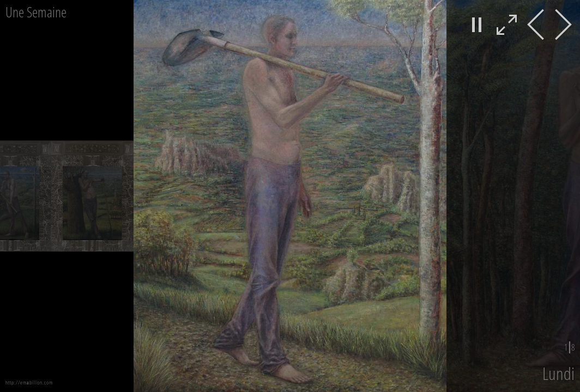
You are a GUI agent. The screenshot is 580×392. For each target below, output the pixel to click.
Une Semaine (36, 12)
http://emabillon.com (29, 382)
